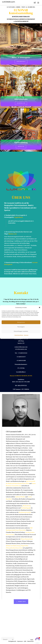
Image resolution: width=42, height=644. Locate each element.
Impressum (26, 335)
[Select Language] (8, 640)
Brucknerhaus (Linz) (16, 548)
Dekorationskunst (21, 99)
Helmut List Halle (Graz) (13, 546)
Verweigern (21, 327)
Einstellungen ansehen (21, 331)
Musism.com (21, 146)
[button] (40, 307)
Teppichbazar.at (21, 61)
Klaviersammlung (21, 143)
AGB (25, 641)
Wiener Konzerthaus (27, 539)
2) (5, 232)
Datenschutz (30, 641)
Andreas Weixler (20, 497)
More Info (21, 602)
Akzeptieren (21, 322)
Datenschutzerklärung (19, 335)
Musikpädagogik (26, 508)
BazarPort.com (21, 103)
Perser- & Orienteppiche (21, 58)
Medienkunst (27, 506)
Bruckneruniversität (25, 512)
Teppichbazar (19, 217)
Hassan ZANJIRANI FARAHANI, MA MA (21, 376)
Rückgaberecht (12, 641)
